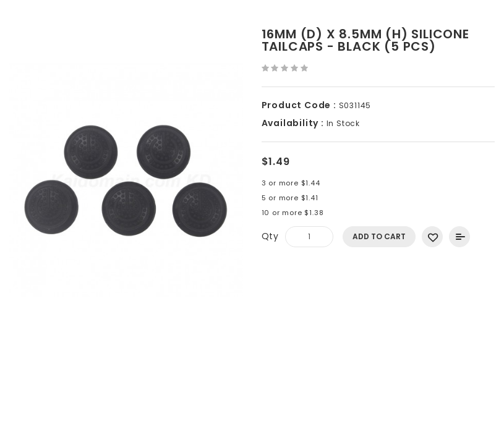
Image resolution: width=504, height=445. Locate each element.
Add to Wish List (432, 237)
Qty (270, 236)
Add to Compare (459, 237)
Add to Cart (379, 236)
